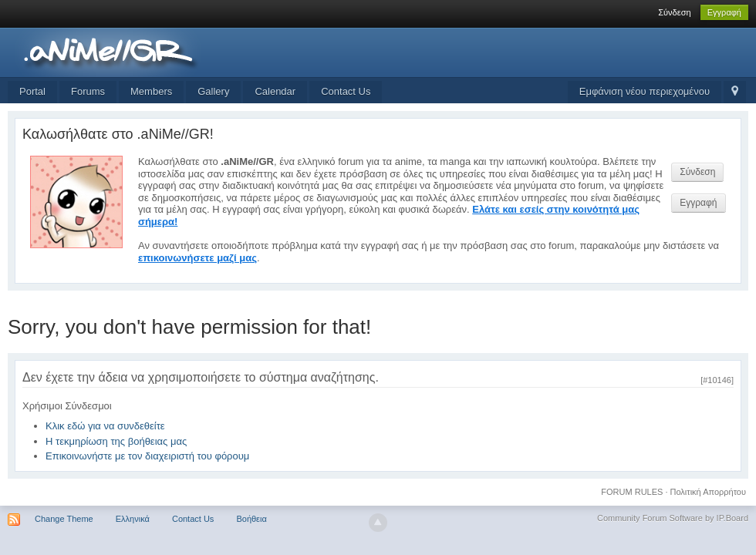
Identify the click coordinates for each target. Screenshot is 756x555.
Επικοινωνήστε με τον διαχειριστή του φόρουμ (147, 456)
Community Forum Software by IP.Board (673, 518)
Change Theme (64, 519)
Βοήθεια (251, 519)
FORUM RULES (632, 492)
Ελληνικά (133, 519)
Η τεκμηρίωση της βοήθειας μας (116, 441)
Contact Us (346, 91)
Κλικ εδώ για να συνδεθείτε (105, 426)
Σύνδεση (674, 12)
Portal (32, 91)
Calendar (275, 91)
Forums (88, 91)
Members (151, 91)
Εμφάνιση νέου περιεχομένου (645, 91)
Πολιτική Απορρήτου (709, 492)
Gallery (213, 91)
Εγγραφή (724, 12)
